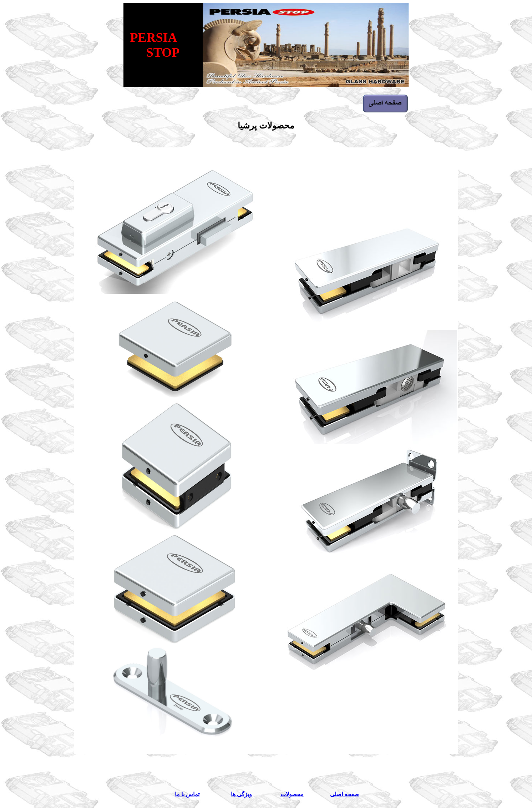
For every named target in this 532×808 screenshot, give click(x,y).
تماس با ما (187, 794)
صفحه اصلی (344, 794)
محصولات (292, 794)
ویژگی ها (241, 794)
